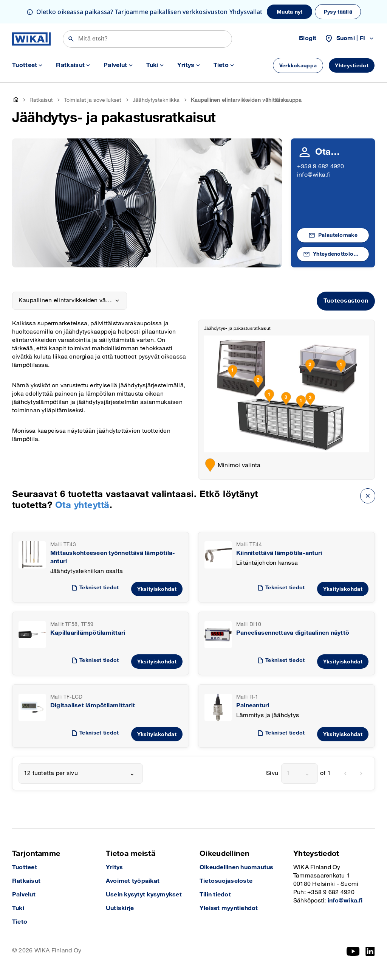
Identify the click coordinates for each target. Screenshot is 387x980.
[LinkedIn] (370, 951)
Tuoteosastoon (346, 301)
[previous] (345, 773)
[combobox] (81, 773)
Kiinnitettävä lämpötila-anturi (279, 553)
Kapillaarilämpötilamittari (88, 633)
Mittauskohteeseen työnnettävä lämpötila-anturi (113, 557)
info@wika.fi (314, 175)
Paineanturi (253, 706)
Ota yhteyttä (82, 505)
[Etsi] (147, 39)
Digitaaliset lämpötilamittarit (93, 706)
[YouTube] (353, 951)
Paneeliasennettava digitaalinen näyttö (293, 633)
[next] (361, 773)
